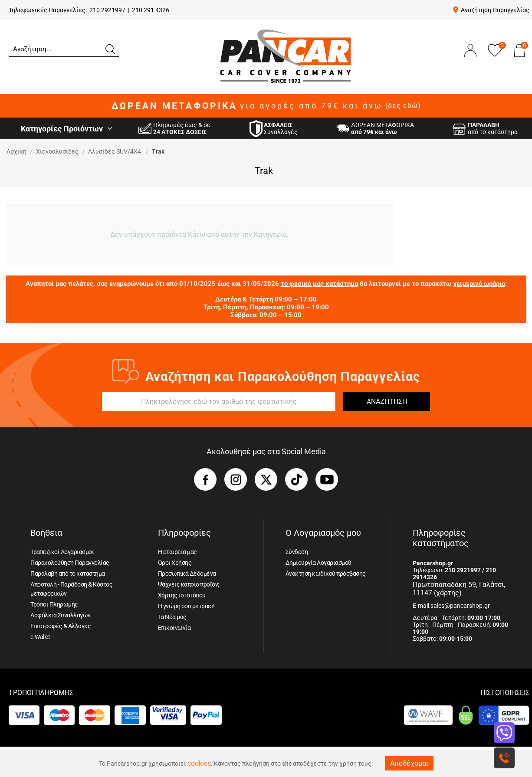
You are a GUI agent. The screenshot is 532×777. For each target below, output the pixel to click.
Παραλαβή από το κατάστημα (68, 574)
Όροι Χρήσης (175, 563)
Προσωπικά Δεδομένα (187, 574)
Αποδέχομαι (409, 763)
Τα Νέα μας (172, 617)
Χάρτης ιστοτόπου (182, 595)
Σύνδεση (297, 552)
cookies (199, 763)
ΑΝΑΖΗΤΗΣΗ (387, 402)
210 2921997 (107, 10)
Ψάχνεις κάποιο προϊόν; (189, 584)
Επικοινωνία (174, 628)
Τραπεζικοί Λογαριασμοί (62, 552)
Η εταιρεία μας (177, 552)
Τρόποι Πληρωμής (54, 604)
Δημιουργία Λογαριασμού (319, 563)
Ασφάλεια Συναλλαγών (61, 615)
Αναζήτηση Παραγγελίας (495, 10)
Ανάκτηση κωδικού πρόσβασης (326, 574)
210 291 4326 (151, 10)
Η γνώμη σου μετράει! (186, 606)
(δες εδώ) (403, 106)
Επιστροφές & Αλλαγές (61, 626)
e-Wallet (40, 637)
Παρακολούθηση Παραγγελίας (70, 563)
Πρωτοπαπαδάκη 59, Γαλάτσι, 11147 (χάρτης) (459, 589)
